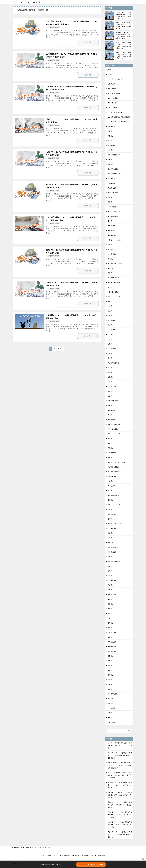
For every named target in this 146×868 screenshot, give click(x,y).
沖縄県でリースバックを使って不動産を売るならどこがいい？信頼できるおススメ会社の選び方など (123, 55)
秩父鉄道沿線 (112, 580)
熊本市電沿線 (112, 514)
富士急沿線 (111, 320)
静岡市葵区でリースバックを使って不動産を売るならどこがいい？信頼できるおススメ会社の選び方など (123, 35)
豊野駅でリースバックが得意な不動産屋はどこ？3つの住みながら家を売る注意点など (120, 805)
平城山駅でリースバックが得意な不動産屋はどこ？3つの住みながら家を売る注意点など (120, 775)
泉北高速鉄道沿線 (113, 495)
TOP (15, 2)
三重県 (110, 131)
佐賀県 (110, 197)
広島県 (110, 382)
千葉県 (110, 245)
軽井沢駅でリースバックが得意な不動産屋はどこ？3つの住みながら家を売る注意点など (120, 795)
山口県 (110, 335)
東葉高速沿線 (112, 453)
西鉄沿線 (110, 609)
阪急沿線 (110, 656)
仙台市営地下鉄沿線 (114, 174)
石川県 (110, 538)
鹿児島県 (110, 699)
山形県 (110, 339)
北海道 (110, 221)
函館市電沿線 (112, 207)
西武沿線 (110, 604)
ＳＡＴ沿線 (111, 722)
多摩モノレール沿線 (114, 282)
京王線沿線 (111, 145)
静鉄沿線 (110, 675)
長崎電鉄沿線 (112, 632)
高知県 (110, 684)
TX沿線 (110, 74)
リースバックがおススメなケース (118, 122)
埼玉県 (110, 273)
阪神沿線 (110, 661)
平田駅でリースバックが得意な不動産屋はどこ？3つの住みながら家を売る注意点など (120, 785)
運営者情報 (75, 856)
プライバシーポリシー (98, 856)
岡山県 (110, 358)
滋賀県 (110, 509)
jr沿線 (109, 70)
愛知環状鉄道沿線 (113, 401)
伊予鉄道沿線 (112, 178)
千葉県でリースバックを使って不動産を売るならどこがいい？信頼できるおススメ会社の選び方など (123, 25)
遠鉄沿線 (110, 623)
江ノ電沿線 (111, 486)
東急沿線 (110, 443)
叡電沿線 (110, 259)
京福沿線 (110, 150)
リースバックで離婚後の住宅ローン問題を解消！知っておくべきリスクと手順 (120, 745)
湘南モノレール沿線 (114, 505)
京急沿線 (110, 136)
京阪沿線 (110, 164)
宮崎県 (110, 316)
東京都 (110, 439)
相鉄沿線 (110, 533)
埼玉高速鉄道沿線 (113, 278)
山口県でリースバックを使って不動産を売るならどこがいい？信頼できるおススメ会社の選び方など (123, 45)
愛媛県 (110, 396)
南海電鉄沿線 (112, 254)
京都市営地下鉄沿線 (54, 27)
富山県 (110, 325)
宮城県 (110, 311)
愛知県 (110, 405)
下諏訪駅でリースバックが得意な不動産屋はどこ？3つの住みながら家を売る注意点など (120, 815)
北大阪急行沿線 (113, 216)
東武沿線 (110, 448)
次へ (60, 349)
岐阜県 (110, 353)
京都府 (110, 160)
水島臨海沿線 (112, 476)
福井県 (110, 557)
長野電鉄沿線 (112, 642)
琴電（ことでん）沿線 (115, 524)
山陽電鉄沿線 (112, 349)
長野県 (110, 637)
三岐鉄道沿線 (112, 126)
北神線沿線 (111, 226)
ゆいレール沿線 (113, 98)
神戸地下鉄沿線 (113, 547)
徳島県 (110, 391)
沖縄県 (110, 491)
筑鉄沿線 (110, 585)
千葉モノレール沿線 (114, 240)
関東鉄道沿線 (112, 647)
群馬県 (110, 590)
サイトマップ (25, 2)
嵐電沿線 (110, 377)
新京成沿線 (111, 410)
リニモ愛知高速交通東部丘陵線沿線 (119, 117)
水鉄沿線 (110, 481)
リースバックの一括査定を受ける (91, 864)
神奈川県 (110, 543)
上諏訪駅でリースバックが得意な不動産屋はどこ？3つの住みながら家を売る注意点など (120, 825)
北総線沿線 (111, 230)
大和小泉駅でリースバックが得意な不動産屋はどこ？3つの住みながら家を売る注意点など (120, 765)
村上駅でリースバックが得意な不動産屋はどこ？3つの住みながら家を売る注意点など (120, 755)
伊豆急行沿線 (112, 188)
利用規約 (85, 856)
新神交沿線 (111, 420)
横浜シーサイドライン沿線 (116, 462)
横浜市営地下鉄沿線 (114, 467)
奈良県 (110, 306)
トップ (43, 856)
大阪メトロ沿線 (113, 292)
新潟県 (110, 415)
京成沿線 (110, 141)
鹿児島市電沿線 (113, 694)
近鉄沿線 (110, 618)
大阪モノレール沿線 (114, 297)
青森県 (110, 666)
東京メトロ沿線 (113, 429)
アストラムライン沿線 (115, 112)
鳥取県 (110, 689)
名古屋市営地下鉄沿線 (115, 264)
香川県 (110, 680)
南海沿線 (110, 249)
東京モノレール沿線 (114, 434)
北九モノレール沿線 (114, 212)
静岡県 (110, 670)
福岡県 (110, 566)
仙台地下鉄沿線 (113, 169)
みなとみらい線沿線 (114, 93)
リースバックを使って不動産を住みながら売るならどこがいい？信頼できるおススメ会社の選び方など (123, 15)
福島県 (110, 571)
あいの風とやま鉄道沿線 (116, 79)
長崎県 (110, 628)
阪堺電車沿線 (112, 651)
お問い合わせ (38, 2)
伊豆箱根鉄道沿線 (113, 193)
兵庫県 (110, 202)
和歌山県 (110, 268)
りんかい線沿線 (113, 108)
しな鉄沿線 (111, 84)
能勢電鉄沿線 (112, 595)
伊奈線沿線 (111, 183)
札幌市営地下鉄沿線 (114, 424)
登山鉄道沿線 (112, 528)
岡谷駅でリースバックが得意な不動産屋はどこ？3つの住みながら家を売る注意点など (120, 834)
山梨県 (110, 344)
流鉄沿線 (110, 500)
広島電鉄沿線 (112, 387)
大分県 (110, 287)
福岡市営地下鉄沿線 (114, 562)
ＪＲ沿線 (110, 718)
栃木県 (110, 457)
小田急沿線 (111, 330)
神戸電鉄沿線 (112, 552)
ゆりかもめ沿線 (113, 103)
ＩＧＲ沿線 (111, 708)
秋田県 (110, 576)
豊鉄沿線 (110, 614)
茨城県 (110, 599)
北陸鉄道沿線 (112, 235)
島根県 (110, 372)
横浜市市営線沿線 (113, 472)
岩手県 (110, 368)
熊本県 (110, 519)
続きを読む (91, 42)
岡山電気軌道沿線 (113, 363)
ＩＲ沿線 (110, 713)
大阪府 (110, 301)
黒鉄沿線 (110, 703)
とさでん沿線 (112, 89)
